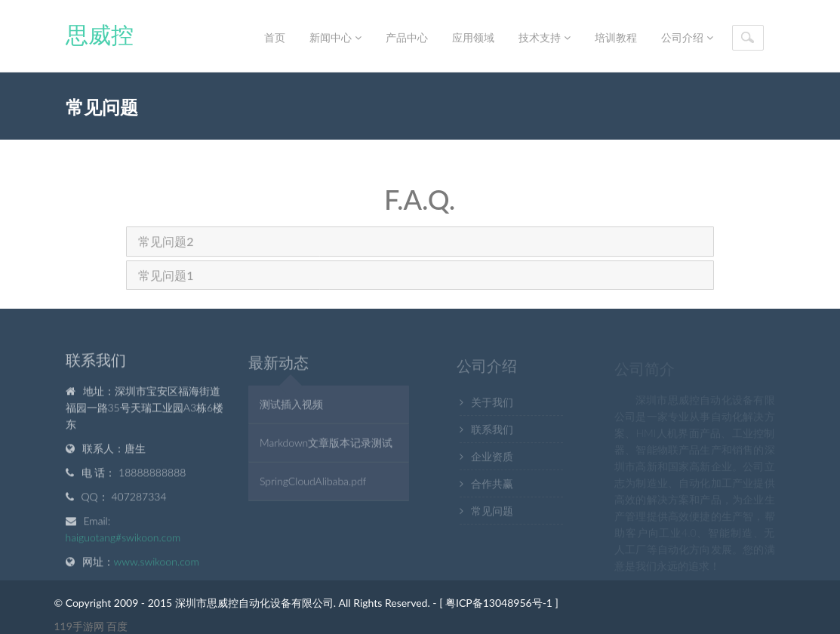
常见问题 (492, 513)
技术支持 (545, 37)
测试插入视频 (291, 406)
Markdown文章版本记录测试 (326, 444)
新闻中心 (335, 37)
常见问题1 (166, 276)
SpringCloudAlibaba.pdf (313, 483)
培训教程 (616, 37)
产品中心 (407, 37)
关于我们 (492, 404)
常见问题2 (166, 243)
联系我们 (492, 431)
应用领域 (473, 37)
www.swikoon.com (157, 563)
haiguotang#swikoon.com (123, 539)
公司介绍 (687, 37)
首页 (275, 37)
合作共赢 (492, 486)
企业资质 (492, 459)
